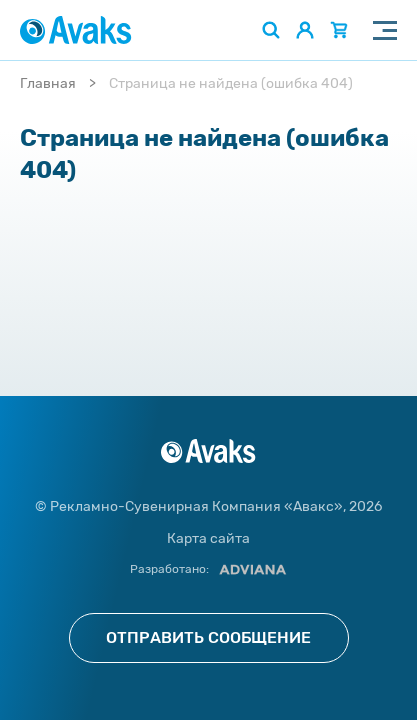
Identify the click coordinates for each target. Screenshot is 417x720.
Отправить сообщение (208, 637)
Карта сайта (208, 538)
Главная (48, 83)
